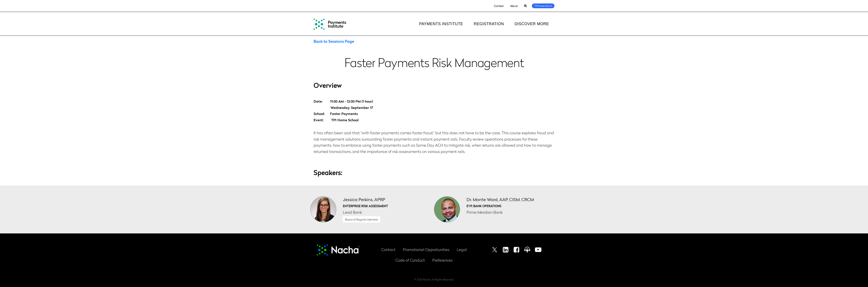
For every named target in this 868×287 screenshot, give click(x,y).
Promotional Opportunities (426, 249)
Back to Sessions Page (334, 41)
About (514, 6)
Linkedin (506, 250)
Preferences (442, 260)
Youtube (538, 250)
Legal (462, 249)
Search (525, 6)
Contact (499, 6)
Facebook (516, 250)
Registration (489, 24)
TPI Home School (543, 6)
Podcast (527, 250)
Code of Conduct (410, 260)
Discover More (532, 24)
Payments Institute (441, 24)
